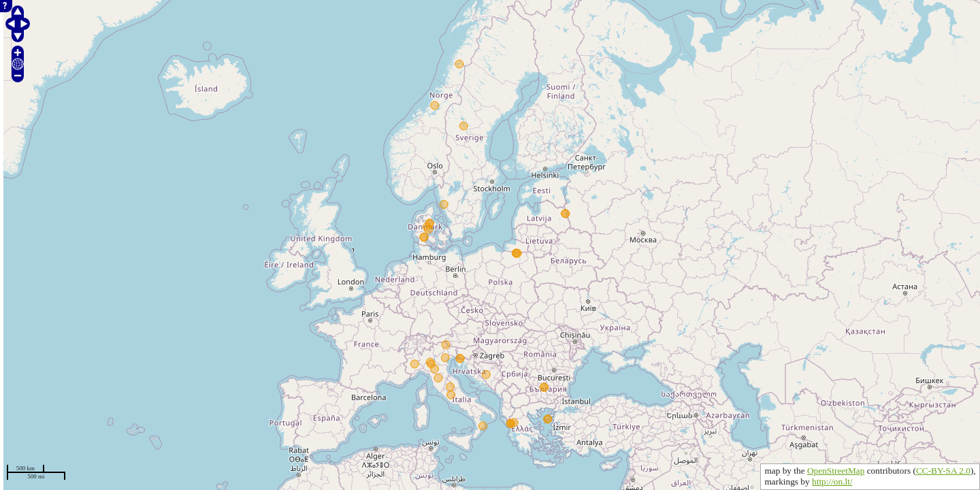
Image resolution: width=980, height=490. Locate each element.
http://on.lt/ (832, 481)
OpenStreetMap (836, 471)
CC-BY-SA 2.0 (943, 471)
